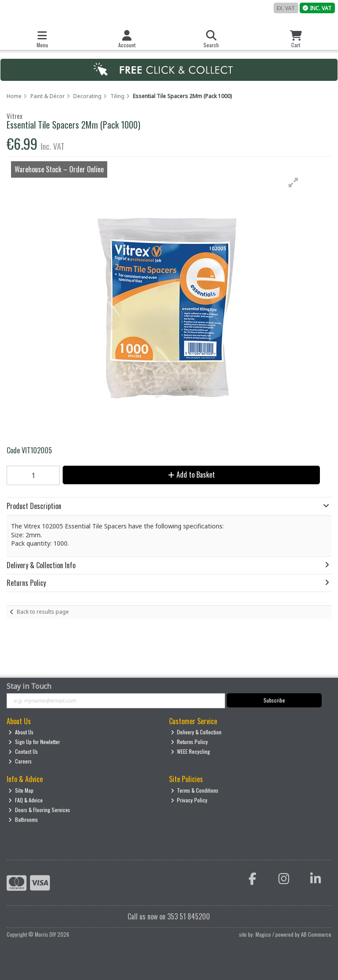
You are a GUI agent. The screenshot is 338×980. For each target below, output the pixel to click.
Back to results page (43, 612)
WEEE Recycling (191, 751)
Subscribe (274, 700)
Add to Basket (192, 475)
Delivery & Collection (196, 732)
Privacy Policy (189, 800)
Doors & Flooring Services (39, 810)
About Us (21, 732)
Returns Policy (190, 742)
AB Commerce (316, 934)
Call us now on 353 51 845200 (169, 916)
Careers (20, 761)
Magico (263, 934)
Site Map (21, 790)
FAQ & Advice (26, 800)
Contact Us (23, 751)
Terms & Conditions (195, 790)
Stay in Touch (29, 687)
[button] (293, 182)
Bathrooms (23, 819)
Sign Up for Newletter (34, 742)
